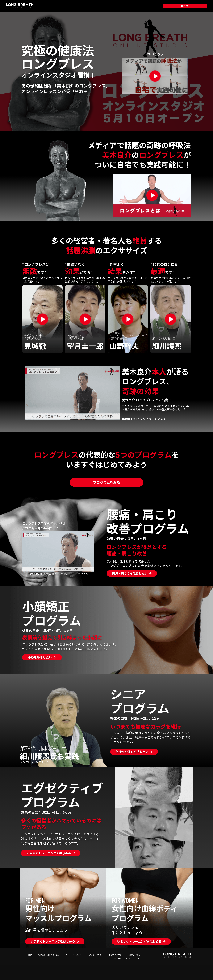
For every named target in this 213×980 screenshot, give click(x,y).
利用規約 (29, 955)
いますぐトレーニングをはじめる (49, 853)
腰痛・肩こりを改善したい (130, 573)
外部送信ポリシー (116, 955)
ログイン (185, 6)
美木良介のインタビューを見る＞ (144, 419)
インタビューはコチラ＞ (35, 762)
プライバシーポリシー (74, 955)
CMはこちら (155, 54)
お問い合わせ (135, 955)
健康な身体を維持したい (132, 752)
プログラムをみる (107, 482)
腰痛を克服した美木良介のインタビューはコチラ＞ (58, 574)
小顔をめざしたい (40, 657)
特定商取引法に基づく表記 (49, 955)
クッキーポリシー (96, 955)
